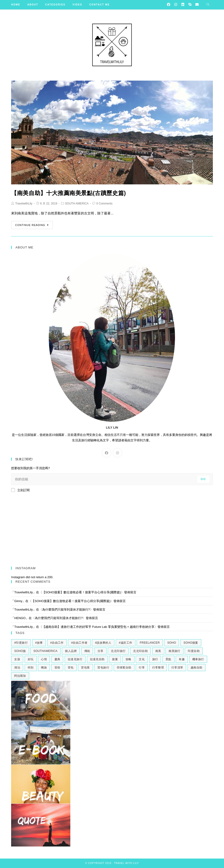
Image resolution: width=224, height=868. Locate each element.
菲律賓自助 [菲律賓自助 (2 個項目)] (124, 668)
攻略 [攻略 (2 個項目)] (128, 659)
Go (203, 479)
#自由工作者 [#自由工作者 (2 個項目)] (79, 643)
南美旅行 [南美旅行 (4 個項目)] (175, 651)
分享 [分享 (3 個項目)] (101, 651)
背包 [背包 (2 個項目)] (71, 668)
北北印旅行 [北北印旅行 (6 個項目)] (118, 651)
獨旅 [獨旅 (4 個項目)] (44, 668)
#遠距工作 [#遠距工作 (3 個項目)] (126, 643)
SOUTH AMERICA (77, 204)
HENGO (20, 618)
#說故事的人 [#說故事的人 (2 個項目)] (103, 643)
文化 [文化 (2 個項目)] (142, 659)
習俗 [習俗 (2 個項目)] (57, 668)
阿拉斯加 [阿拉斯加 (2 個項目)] (20, 676)
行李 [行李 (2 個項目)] (142, 668)
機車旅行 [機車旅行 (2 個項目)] (198, 659)
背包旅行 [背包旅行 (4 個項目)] (103, 668)
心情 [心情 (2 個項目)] (44, 659)
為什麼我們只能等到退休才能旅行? (66, 610)
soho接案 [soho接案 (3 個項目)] (191, 643)
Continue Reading (32, 225)
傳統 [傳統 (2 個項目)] (87, 651)
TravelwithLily (24, 204)
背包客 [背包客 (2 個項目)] (85, 668)
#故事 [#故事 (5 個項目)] (39, 643)
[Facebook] (107, 453)
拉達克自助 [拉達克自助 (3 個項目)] (97, 659)
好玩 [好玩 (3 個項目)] (31, 659)
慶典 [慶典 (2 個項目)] (57, 659)
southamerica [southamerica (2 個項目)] (45, 651)
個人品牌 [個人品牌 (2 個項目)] (71, 651)
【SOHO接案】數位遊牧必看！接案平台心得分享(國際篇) (82, 592)
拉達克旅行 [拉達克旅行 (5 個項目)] (75, 659)
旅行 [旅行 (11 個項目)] (155, 659)
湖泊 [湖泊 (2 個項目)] (17, 668)
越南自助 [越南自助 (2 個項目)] (197, 668)
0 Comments (104, 204)
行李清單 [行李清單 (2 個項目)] (177, 668)
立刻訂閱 (20, 490)
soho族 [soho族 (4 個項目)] (20, 651)
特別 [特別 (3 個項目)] (31, 668)
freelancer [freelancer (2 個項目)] (150, 643)
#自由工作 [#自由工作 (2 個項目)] (57, 643)
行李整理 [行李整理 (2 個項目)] (158, 668)
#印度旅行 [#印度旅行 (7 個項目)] (21, 643)
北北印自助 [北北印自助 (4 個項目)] (140, 651)
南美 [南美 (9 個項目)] (158, 651)
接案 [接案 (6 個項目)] (115, 659)
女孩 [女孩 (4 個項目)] (17, 659)
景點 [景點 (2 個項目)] (168, 659)
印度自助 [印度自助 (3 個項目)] (194, 651)
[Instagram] (117, 453)
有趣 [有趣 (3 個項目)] (182, 659)
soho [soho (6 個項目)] (172, 643)
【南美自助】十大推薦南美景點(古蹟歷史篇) (69, 193)
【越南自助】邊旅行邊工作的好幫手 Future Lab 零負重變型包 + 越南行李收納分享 (98, 627)
